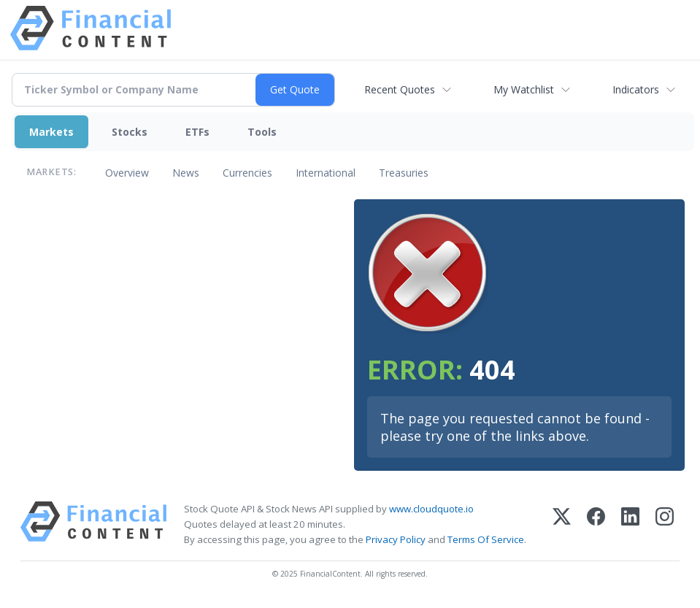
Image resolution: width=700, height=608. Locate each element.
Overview (127, 173)
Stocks (130, 132)
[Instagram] (665, 524)
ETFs (197, 132)
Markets (51, 132)
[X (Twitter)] (562, 524)
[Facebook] (596, 524)
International (326, 173)
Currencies (247, 173)
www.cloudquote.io (431, 509)
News (186, 173)
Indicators (636, 89)
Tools (262, 132)
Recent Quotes (400, 89)
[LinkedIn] (630, 524)
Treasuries (404, 173)
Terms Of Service (486, 539)
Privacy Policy (396, 539)
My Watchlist (524, 89)
